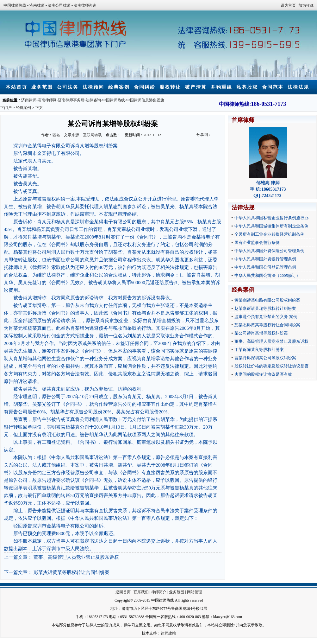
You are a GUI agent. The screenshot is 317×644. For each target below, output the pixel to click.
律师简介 (159, 592)
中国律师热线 (15, 5)
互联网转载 (92, 135)
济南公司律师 (59, 5)
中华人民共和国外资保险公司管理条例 (269, 251)
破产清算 (196, 87)
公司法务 (68, 87)
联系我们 (141, 592)
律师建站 (168, 633)
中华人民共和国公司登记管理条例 (265, 267)
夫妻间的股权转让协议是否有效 (263, 374)
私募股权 (247, 87)
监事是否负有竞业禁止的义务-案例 (266, 317)
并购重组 (221, 87)
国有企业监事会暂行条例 (257, 242)
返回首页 (123, 592)
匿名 (56, 135)
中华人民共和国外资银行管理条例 (265, 259)
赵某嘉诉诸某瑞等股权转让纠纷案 (265, 308)
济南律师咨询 (85, 5)
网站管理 (195, 592)
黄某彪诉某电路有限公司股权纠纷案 (267, 300)
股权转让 (170, 87)
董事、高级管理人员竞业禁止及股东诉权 (76, 557)
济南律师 (37, 5)
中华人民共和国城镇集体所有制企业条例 (271, 226)
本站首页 (16, 87)
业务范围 (42, 87)
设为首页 (288, 5)
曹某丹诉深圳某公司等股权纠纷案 (265, 358)
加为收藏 (306, 5)
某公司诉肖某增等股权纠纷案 (261, 333)
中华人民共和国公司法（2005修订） (267, 275)
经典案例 (119, 87)
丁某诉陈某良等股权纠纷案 (259, 350)
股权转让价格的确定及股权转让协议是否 (271, 366)
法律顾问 (93, 87)
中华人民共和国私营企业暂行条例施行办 (271, 218)
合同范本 (273, 87)
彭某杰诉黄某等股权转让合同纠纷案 (71, 572)
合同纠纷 (145, 87)
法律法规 (298, 87)
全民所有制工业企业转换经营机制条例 (269, 234)
